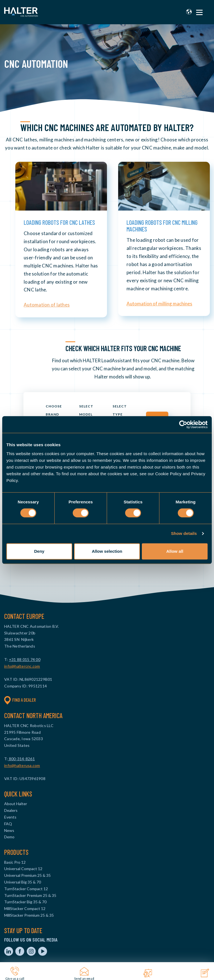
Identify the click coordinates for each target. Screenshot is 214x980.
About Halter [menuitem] (16, 804)
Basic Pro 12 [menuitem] (15, 862)
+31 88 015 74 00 (25, 659)
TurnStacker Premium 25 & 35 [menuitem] (30, 895)
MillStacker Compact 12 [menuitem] (25, 908)
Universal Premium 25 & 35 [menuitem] (27, 875)
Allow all (175, 551)
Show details (184, 533)
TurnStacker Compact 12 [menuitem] (26, 889)
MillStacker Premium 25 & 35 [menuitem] (29, 915)
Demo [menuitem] (9, 837)
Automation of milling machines (159, 304)
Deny (39, 551)
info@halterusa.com (22, 765)
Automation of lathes (47, 305)
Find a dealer (20, 700)
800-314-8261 (21, 759)
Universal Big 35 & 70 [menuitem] (23, 882)
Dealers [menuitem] (11, 810)
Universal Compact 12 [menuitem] (23, 869)
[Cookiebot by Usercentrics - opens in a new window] (183, 424)
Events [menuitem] (10, 817)
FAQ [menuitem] (8, 824)
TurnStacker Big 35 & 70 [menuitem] (25, 902)
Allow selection (107, 551)
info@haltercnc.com (22, 666)
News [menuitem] (9, 830)
